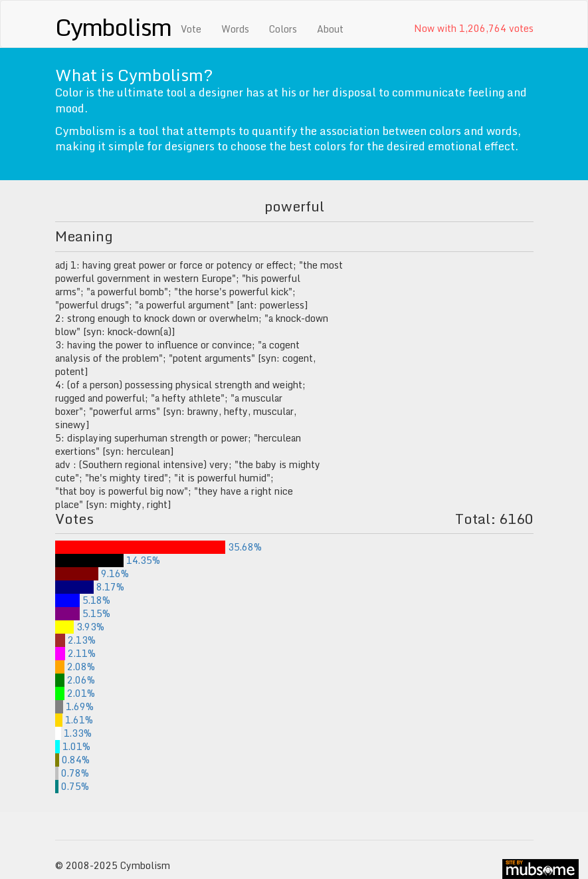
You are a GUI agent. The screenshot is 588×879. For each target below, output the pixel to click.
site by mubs (540, 869)
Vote (191, 29)
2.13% (75, 640)
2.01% (75, 693)
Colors (283, 29)
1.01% (73, 746)
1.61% (74, 720)
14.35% (108, 560)
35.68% (159, 547)
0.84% (72, 760)
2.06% (75, 680)
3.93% (80, 627)
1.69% (74, 706)
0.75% (72, 786)
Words (235, 29)
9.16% (92, 573)
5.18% (83, 600)
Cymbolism (113, 27)
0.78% (72, 773)
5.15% (83, 613)
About (330, 29)
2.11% (75, 653)
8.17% (90, 587)
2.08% (75, 667)
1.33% (74, 733)
